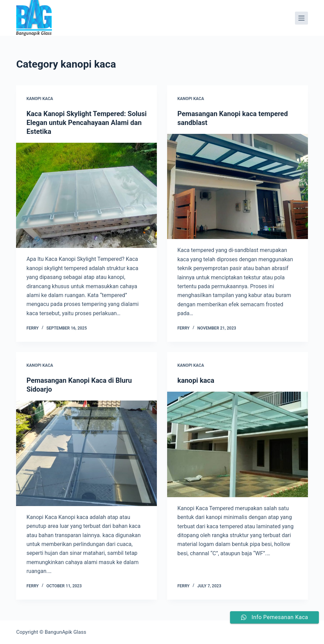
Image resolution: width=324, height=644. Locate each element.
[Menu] (301, 18)
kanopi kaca (40, 99)
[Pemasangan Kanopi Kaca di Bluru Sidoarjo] (86, 453)
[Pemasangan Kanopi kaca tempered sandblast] (238, 187)
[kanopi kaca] (238, 444)
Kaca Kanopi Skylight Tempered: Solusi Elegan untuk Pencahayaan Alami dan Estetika (86, 123)
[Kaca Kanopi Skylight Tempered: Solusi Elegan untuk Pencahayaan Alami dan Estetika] (86, 195)
